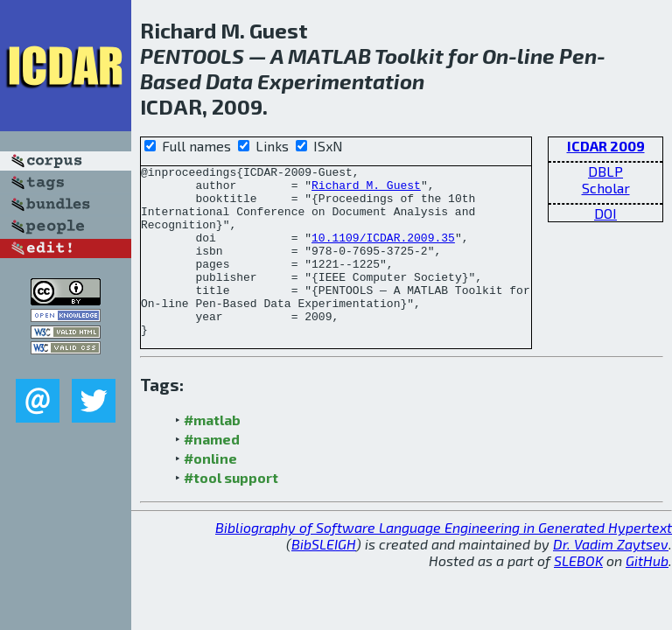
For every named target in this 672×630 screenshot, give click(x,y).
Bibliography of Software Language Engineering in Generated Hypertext (444, 561)
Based (171, 81)
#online (210, 492)
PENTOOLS (192, 56)
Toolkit (409, 56)
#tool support (231, 511)
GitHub (647, 595)
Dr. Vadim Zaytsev (611, 578)
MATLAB (329, 56)
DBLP (605, 171)
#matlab (212, 454)
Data (229, 81)
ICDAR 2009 (606, 146)
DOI (605, 213)
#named (212, 473)
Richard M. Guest (366, 190)
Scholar (606, 188)
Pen (578, 56)
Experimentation (341, 81)
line (536, 56)
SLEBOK (578, 595)
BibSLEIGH (324, 578)
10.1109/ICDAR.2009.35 (383, 253)
